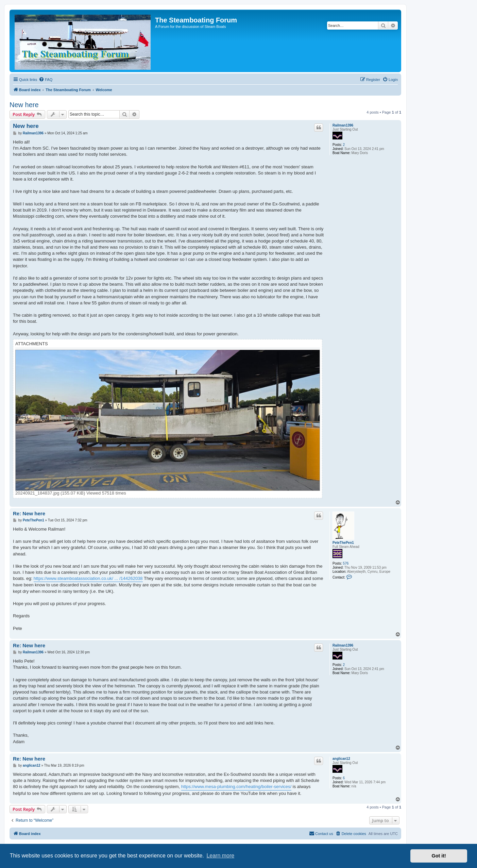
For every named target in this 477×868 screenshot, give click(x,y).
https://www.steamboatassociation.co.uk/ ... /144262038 (88, 578)
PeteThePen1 (343, 543)
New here (24, 105)
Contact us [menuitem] (321, 833)
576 (346, 563)
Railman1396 (343, 125)
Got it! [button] (439, 856)
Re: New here (29, 513)
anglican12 (341, 759)
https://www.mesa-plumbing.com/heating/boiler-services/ (236, 787)
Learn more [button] (220, 856)
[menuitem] (46, 80)
